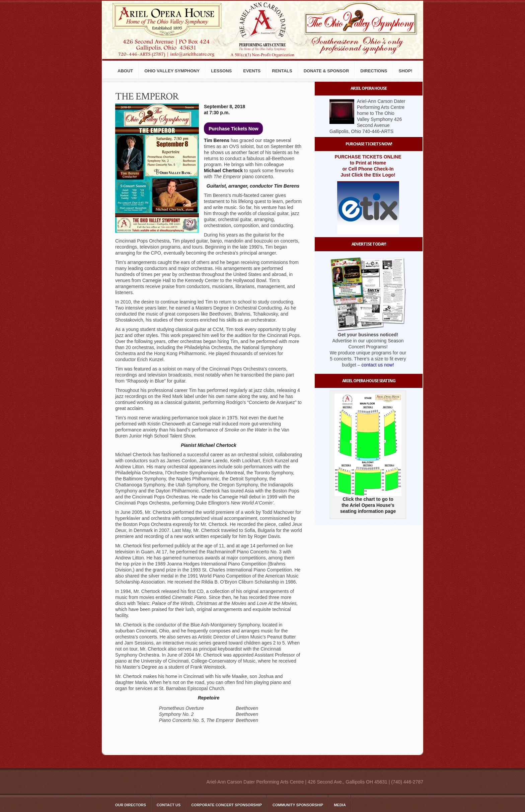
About (125, 71)
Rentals (282, 71)
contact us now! (378, 365)
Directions (374, 71)
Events (252, 71)
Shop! (405, 71)
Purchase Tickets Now (233, 129)
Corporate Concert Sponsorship (227, 805)
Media (340, 805)
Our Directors (131, 805)
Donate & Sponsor (326, 71)
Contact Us (169, 805)
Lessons (221, 71)
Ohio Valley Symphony (172, 71)
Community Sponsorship (298, 805)
